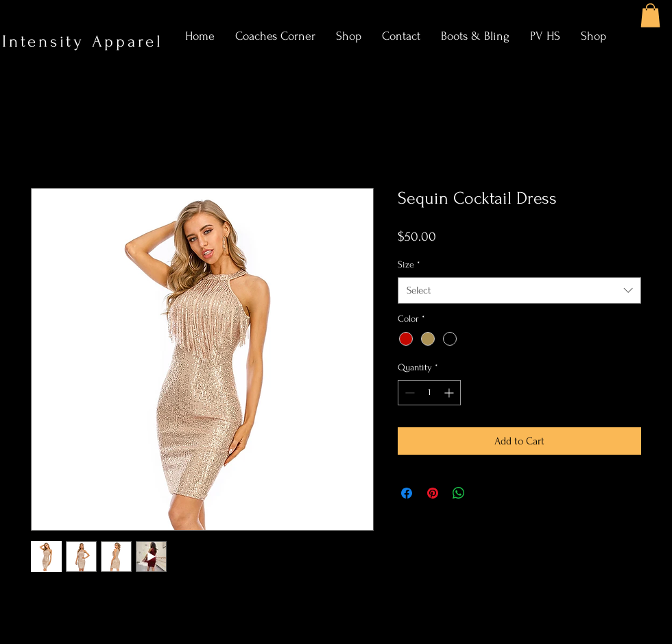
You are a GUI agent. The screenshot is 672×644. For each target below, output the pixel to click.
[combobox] (519, 290)
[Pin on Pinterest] (433, 493)
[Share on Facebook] (407, 493)
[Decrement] (408, 393)
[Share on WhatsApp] (459, 493)
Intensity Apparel (86, 41)
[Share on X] (485, 493)
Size (409, 264)
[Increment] (450, 393)
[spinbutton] (429, 393)
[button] (650, 15)
